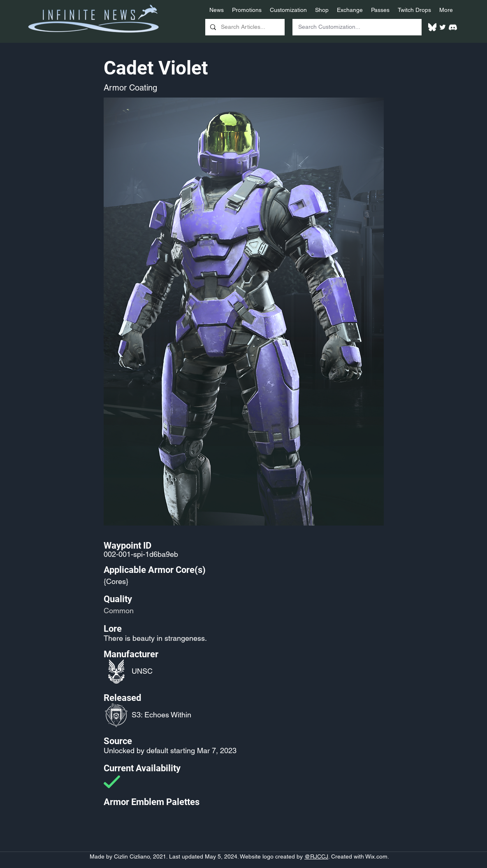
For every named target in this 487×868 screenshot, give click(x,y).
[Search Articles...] (244, 27)
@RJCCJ (316, 856)
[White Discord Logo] (453, 27)
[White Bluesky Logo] (432, 27)
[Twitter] (443, 27)
